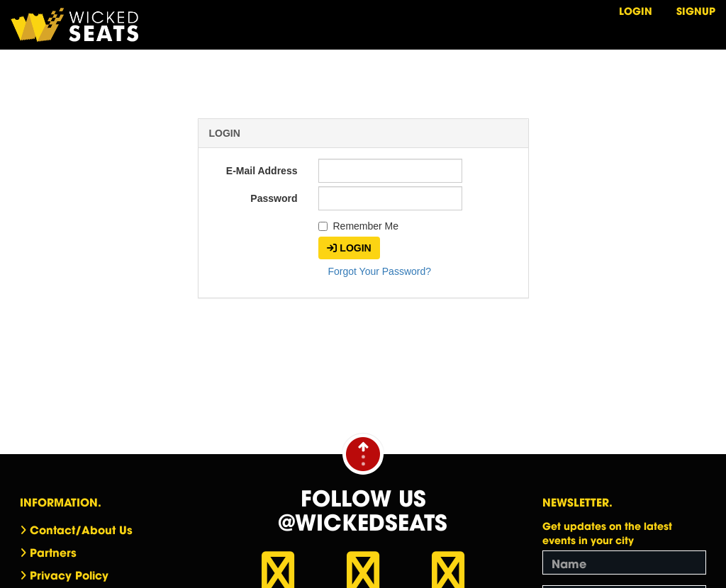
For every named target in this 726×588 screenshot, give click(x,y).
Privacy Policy (69, 575)
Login (636, 10)
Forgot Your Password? (379, 271)
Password (274, 198)
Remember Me (358, 226)
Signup (696, 10)
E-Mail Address (262, 171)
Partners (53, 552)
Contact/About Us (81, 529)
